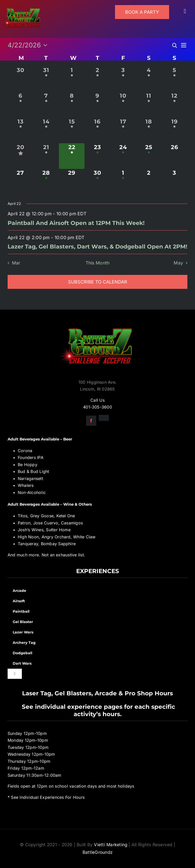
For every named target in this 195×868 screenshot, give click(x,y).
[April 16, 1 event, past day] (97, 130)
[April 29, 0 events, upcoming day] (72, 182)
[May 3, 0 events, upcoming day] (175, 182)
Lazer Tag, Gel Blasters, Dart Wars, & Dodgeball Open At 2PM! (97, 247)
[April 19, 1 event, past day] (175, 130)
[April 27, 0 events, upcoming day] (20, 182)
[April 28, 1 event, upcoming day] (46, 182)
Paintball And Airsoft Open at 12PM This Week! (76, 223)
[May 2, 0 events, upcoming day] (149, 182)
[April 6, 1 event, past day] (20, 105)
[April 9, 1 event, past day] (97, 105)
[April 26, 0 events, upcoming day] (175, 156)
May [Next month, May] (178, 263)
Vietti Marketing (111, 845)
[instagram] (104, 418)
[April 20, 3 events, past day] (20, 156)
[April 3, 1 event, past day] (123, 79)
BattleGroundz (97, 852)
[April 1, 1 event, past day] (72, 79)
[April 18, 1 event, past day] (149, 130)
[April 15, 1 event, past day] (72, 130)
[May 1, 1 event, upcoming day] (123, 182)
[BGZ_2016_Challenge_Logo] (97, 324)
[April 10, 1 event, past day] (123, 105)
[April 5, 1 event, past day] (175, 79)
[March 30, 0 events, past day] (20, 79)
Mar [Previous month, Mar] (16, 263)
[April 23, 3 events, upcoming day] (97, 156)
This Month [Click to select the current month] (98, 263)
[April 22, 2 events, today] (72, 156)
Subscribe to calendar (98, 282)
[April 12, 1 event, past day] (175, 105)
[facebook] (91, 421)
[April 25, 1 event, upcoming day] (149, 156)
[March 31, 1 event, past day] (46, 79)
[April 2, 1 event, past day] (97, 79)
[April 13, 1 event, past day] (20, 130)
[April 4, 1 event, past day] (149, 79)
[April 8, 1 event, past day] (72, 105)
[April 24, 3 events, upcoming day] (123, 156)
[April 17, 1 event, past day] (123, 130)
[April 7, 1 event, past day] (46, 105)
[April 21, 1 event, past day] (46, 156)
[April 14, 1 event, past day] (46, 130)
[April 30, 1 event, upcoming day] (97, 182)
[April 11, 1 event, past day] (149, 105)
